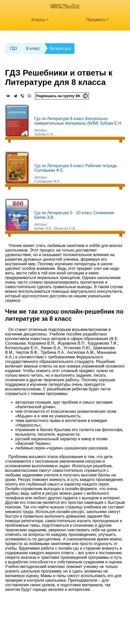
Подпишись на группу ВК (62, 96)
